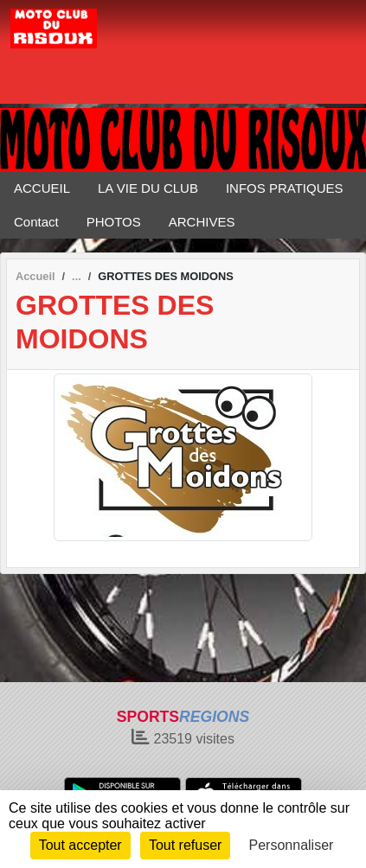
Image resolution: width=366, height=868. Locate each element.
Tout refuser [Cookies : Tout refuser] (185, 845)
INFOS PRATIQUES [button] (285, 188)
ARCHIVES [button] (202, 222)
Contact (36, 222)
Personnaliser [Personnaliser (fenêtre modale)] (292, 845)
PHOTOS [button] (114, 222)
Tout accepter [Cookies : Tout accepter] (80, 845)
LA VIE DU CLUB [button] (148, 188)
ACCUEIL (42, 188)
